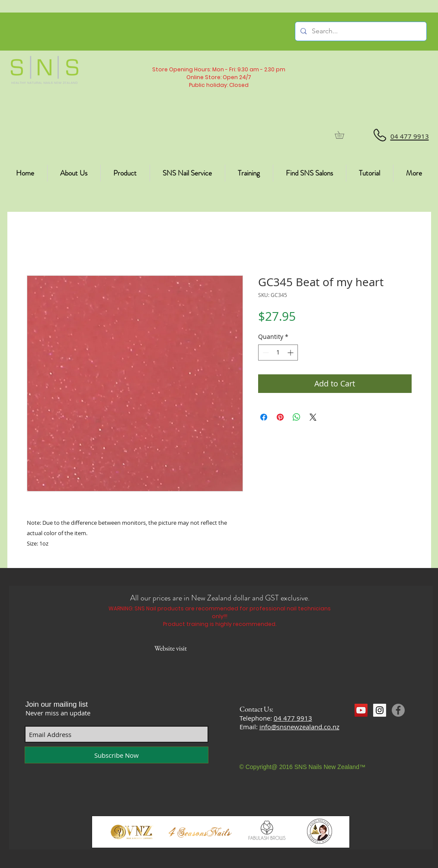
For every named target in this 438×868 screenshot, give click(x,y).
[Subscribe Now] (117, 755)
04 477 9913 (293, 718)
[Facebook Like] (371, 726)
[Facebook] (398, 710)
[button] (343, 135)
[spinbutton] (278, 353)
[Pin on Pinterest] (280, 417)
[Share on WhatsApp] (297, 417)
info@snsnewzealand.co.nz (299, 727)
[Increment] (291, 353)
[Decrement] (265, 353)
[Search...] (360, 31)
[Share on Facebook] (264, 417)
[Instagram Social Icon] (380, 710)
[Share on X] (313, 417)
